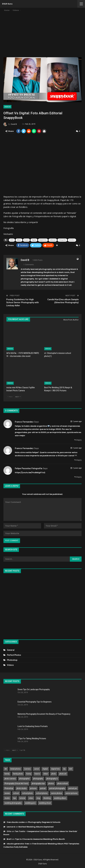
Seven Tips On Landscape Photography (34, 689)
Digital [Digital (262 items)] (45, 769)
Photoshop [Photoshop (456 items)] (9, 788)
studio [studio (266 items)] (7, 798)
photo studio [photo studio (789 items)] (22, 788)
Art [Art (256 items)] (6, 769)
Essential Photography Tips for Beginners (35, 701)
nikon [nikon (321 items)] (46, 773)
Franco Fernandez (24, 422)
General (11, 650)
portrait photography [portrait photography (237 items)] (57, 788)
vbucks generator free (18, 844)
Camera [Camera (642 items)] (27, 769)
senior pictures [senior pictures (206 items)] (71, 793)
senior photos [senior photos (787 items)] (57, 793)
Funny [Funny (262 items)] (29, 773)
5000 (12, 240)
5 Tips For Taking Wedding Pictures (32, 738)
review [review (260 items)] (7, 793)
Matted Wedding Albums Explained (36, 827)
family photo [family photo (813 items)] (18, 773)
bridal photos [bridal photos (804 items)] (16, 769)
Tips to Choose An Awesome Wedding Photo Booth (40, 839)
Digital (34, 240)
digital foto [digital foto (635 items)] (55, 769)
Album (19, 240)
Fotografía (62, 240)
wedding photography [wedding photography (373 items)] (13, 803)
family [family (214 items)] (7, 773)
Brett (9, 839)
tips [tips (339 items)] (15, 798)
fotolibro (72, 240)
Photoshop (12, 660)
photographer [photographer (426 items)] (24, 778)
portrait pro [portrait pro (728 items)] (73, 788)
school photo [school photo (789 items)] (27, 793)
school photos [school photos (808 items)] (42, 793)
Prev (10, 397)
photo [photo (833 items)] (54, 773)
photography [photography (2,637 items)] (38, 778)
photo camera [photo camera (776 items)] (10, 778)
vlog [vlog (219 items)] (38, 798)
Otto (9, 831)
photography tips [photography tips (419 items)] (38, 783)
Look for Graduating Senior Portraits (33, 726)
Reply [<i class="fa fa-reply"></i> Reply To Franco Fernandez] (78, 440)
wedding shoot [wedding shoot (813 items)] (45, 803)
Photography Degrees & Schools (44, 822)
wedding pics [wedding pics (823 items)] (30, 803)
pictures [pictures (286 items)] (33, 788)
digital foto (43, 240)
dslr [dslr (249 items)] (71, 769)
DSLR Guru (7, 4)
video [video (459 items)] (31, 798)
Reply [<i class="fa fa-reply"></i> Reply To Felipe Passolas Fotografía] (78, 477)
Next (18, 397)
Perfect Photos (14, 655)
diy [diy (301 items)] (64, 769)
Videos (7, 107)
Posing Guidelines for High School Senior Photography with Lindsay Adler (23, 302)
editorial (53, 240)
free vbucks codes (16, 822)
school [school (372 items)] (16, 793)
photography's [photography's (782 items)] (52, 778)
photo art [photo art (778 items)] (63, 773)
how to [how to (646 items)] (37, 773)
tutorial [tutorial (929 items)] (22, 798)
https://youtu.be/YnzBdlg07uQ (30, 472)
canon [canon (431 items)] (37, 769)
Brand (26, 240)
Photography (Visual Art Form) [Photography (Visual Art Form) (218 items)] (16, 783)
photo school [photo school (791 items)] (63, 783)
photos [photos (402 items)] (51, 783)
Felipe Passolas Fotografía (29, 468)
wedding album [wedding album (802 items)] (60, 798)
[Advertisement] (42, 33)
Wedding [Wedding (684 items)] (47, 798)
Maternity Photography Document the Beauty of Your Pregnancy (44, 714)
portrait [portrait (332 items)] (43, 788)
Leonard (11, 827)
